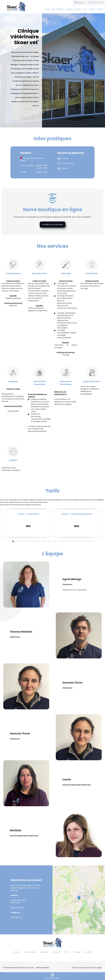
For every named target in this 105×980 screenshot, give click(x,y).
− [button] (55, 871)
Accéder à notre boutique (53, 225)
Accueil (47, 9)
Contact (100, 9)
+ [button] (55, 868)
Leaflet (87, 934)
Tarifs (85, 9)
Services (77, 9)
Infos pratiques (58, 9)
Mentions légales (43, 968)
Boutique (69, 9)
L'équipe (92, 9)
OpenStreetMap (94, 934)
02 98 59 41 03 (16, 917)
